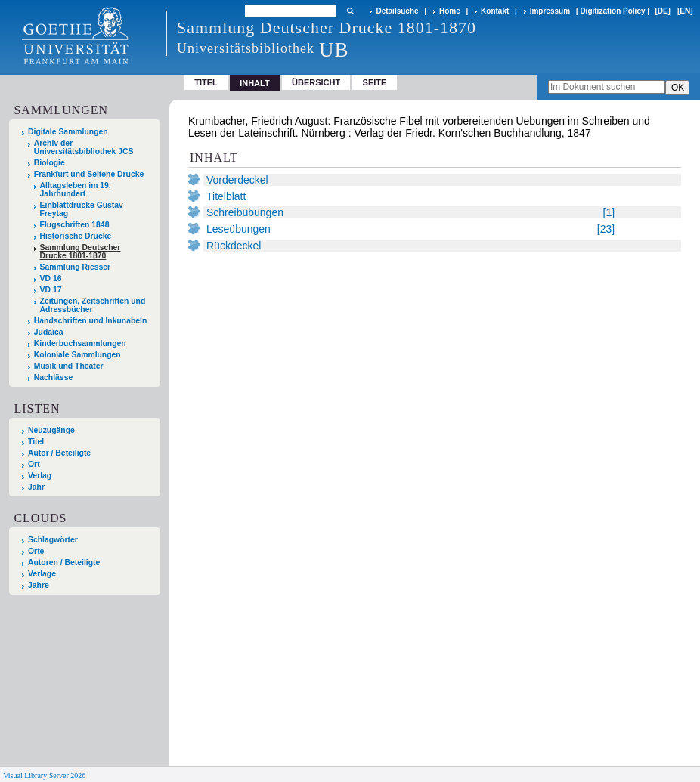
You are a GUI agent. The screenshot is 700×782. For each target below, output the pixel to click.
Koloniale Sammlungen (77, 355)
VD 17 (51, 290)
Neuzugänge (51, 430)
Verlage (42, 574)
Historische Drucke (76, 236)
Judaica (49, 332)
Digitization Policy (612, 11)
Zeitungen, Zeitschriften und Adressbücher (93, 305)
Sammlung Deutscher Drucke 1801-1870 (81, 252)
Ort (34, 464)
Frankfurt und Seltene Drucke (89, 174)
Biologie (50, 163)
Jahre (39, 585)
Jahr (36, 487)
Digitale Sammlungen (68, 132)
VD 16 (51, 278)
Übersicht (316, 82)
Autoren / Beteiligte (64, 563)
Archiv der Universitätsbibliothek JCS (84, 147)
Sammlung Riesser (76, 267)
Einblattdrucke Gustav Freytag (82, 209)
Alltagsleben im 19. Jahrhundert (76, 190)
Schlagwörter (53, 540)
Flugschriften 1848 (75, 225)
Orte (36, 551)
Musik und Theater (69, 366)
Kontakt (495, 11)
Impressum (550, 11)
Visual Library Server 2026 (44, 776)
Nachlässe (53, 377)
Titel (206, 82)
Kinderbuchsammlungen (80, 343)
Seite (375, 82)
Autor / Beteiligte (59, 453)
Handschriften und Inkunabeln (91, 321)
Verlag (40, 476)
